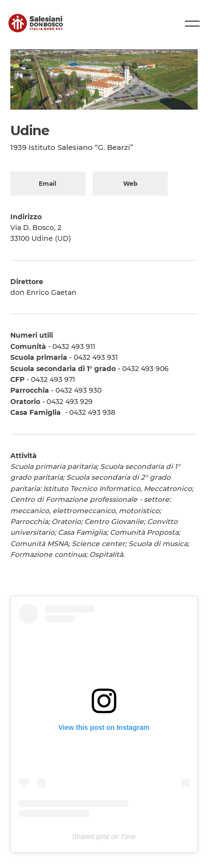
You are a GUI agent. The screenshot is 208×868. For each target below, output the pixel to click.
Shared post (91, 837)
